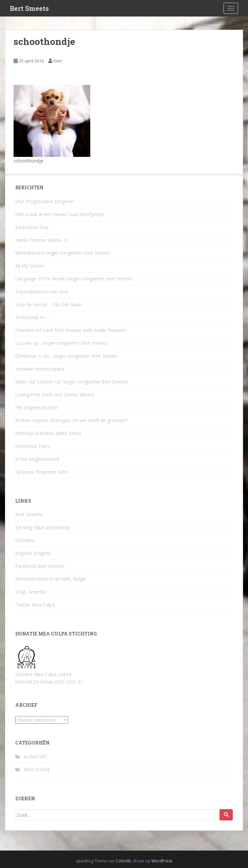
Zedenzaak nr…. (32, 317)
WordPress (162, 861)
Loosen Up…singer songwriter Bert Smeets (61, 343)
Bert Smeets (29, 8)
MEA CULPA (37, 769)
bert (58, 61)
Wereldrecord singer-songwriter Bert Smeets (63, 253)
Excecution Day (32, 227)
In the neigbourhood (37, 459)
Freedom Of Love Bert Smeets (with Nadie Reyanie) (71, 330)
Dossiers (25, 540)
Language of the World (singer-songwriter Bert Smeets (74, 279)
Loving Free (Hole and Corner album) (55, 395)
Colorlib (123, 861)
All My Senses (30, 266)
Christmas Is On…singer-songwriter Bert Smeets (67, 356)
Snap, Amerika (31, 592)
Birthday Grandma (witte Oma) (48, 433)
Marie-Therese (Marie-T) (41, 240)
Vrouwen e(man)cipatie (40, 369)
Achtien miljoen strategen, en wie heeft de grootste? (71, 420)
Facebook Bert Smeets (40, 566)
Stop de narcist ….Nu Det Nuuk (48, 304)
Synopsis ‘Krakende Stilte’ (42, 472)
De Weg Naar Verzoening (42, 527)
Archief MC (36, 757)
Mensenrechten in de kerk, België (51, 579)
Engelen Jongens (33, 553)
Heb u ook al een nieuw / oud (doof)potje (60, 214)
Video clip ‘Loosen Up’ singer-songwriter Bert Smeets (72, 382)
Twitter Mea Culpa (35, 605)
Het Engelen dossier (37, 407)
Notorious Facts (33, 446)
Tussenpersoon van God (41, 291)
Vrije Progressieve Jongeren (45, 201)
